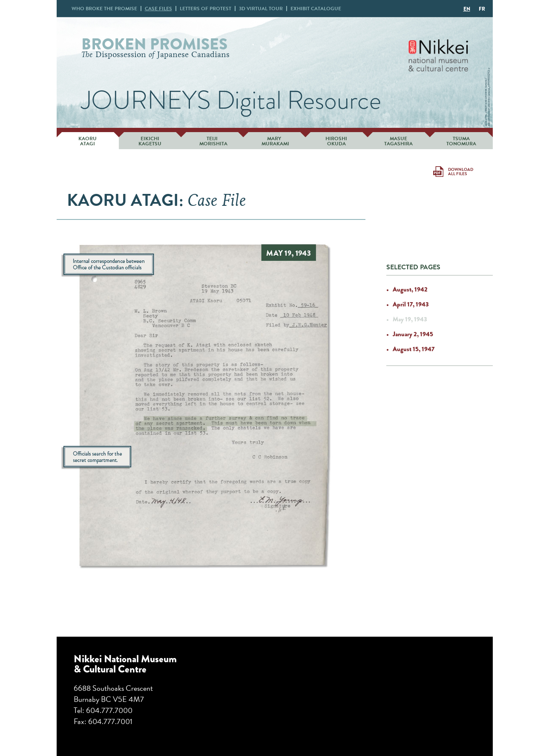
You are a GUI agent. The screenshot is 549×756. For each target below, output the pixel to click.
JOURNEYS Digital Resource (231, 100)
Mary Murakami (274, 141)
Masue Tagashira (398, 141)
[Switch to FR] (482, 9)
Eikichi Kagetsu (150, 141)
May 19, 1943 (410, 319)
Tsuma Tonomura (461, 141)
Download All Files (461, 172)
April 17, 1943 (411, 304)
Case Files (158, 9)
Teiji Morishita (212, 141)
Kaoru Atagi (88, 141)
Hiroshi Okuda (336, 141)
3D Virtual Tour (261, 9)
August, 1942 (410, 289)
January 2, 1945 (413, 334)
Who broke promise (104, 9)
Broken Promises (154, 44)
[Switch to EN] (467, 9)
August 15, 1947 (414, 349)
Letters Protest (206, 9)
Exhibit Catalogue (316, 9)
